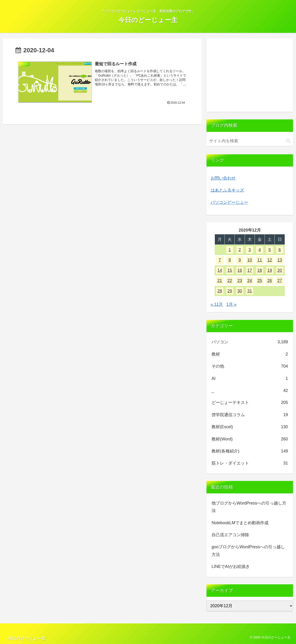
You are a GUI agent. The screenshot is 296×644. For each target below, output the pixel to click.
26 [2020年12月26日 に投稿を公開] (270, 281)
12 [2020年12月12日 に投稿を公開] (270, 260)
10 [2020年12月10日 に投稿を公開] (250, 260)
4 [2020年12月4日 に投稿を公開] (260, 250)
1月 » (231, 304)
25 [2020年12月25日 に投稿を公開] (260, 281)
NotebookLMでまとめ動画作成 (240, 523)
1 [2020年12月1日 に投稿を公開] (230, 250)
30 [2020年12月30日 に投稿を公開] (240, 291)
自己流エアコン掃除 (230, 535)
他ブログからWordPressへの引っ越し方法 (249, 507)
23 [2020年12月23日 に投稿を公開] (240, 281)
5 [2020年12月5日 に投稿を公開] (270, 250)
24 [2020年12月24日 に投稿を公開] (250, 281)
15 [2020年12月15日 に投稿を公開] (230, 270)
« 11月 (217, 304)
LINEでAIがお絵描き (231, 567)
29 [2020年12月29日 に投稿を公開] (230, 291)
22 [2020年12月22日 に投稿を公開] (230, 281)
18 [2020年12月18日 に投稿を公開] (260, 270)
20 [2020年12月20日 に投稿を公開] (280, 270)
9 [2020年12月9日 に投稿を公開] (240, 260)
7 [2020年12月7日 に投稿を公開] (220, 260)
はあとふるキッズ (227, 190)
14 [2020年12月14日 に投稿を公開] (220, 270)
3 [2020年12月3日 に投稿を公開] (250, 250)
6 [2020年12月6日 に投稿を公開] (280, 250)
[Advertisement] (250, 75)
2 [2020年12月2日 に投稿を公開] (240, 250)
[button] (288, 141)
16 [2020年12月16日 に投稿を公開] (240, 270)
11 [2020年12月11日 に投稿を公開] (260, 260)
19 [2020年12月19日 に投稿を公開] (270, 270)
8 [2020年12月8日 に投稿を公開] (230, 260)
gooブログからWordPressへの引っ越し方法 (248, 551)
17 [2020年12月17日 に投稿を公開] (250, 270)
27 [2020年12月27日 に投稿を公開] (280, 281)
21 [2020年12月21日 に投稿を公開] (220, 281)
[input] (250, 141)
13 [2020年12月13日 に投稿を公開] (280, 260)
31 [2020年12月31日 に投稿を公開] (250, 291)
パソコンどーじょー (229, 202)
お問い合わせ (223, 178)
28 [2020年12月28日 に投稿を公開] (220, 291)
